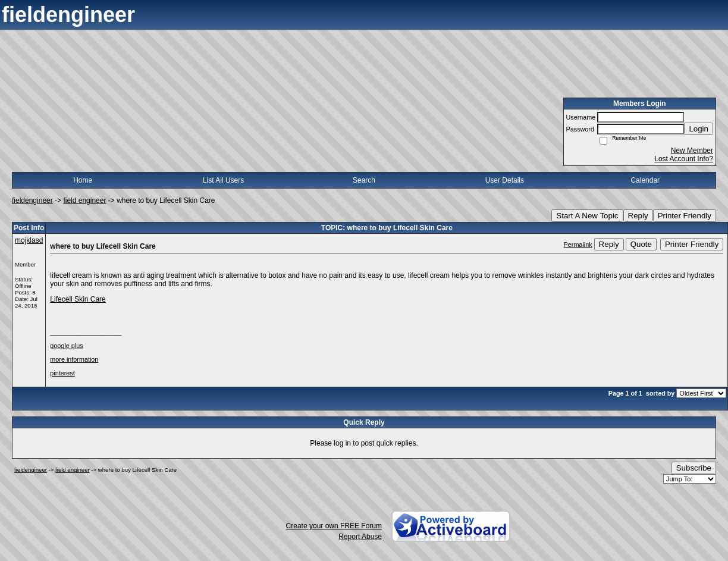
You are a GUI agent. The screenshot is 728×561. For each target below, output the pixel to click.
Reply (638, 216)
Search (364, 180)
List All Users (223, 180)
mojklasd (29, 240)
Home (83, 180)
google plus (66, 346)
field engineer (84, 200)
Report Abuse (360, 537)
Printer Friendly (685, 216)
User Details (505, 180)
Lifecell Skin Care (78, 299)
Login (699, 129)
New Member (692, 151)
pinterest (62, 373)
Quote (641, 244)
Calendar (645, 180)
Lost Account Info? (684, 159)
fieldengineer (32, 200)
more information (74, 359)
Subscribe (694, 468)
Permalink (578, 245)
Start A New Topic (587, 216)
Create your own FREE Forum (334, 526)
